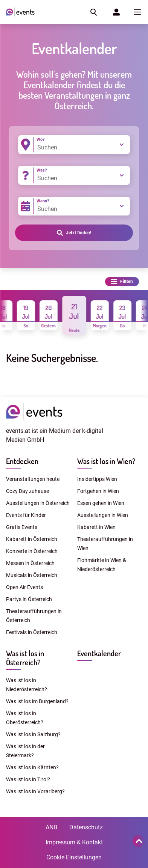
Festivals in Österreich (32, 632)
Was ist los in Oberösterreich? (25, 718)
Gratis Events (22, 527)
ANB (51, 827)
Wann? (43, 201)
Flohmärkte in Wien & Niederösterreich (102, 565)
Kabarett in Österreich (32, 539)
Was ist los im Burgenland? (37, 701)
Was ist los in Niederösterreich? (27, 685)
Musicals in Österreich (32, 575)
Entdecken (22, 461)
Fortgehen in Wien (98, 491)
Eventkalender (99, 653)
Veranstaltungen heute (33, 479)
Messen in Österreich (30, 563)
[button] (93, 12)
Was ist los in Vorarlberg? (35, 791)
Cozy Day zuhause (27, 491)
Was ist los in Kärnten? (32, 767)
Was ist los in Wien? (106, 461)
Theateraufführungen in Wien (105, 544)
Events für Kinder (26, 515)
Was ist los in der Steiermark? (25, 751)
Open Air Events (24, 587)
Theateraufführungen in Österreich (34, 616)
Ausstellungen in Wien (103, 515)
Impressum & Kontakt (74, 842)
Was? (42, 170)
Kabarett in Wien (96, 527)
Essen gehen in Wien (101, 503)
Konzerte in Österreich (32, 551)
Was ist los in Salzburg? (33, 734)
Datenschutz (86, 827)
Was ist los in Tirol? (28, 779)
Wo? (40, 139)
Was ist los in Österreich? (25, 658)
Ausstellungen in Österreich (38, 503)
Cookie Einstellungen (74, 857)
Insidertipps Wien (97, 479)
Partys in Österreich (29, 599)
